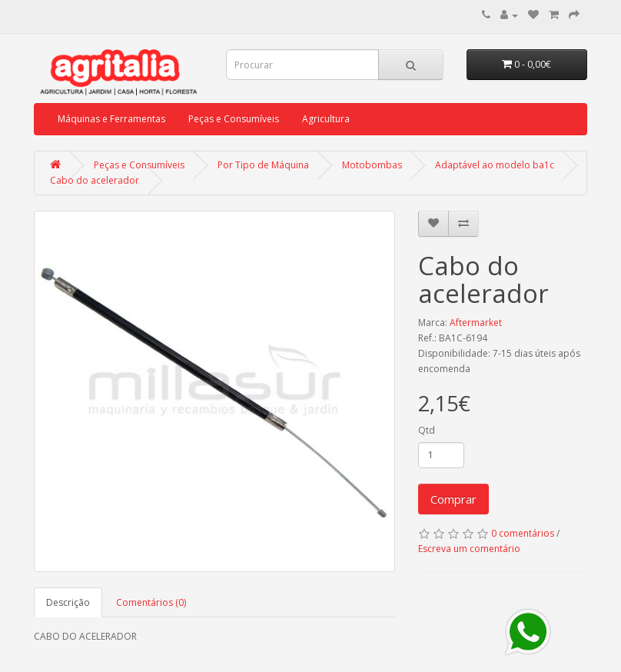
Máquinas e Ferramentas (111, 119)
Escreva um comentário (469, 549)
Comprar (453, 499)
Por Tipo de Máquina (263, 165)
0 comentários (523, 533)
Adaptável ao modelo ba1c (495, 165)
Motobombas (372, 165)
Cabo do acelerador (95, 180)
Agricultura (326, 119)
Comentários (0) (151, 602)
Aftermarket (476, 323)
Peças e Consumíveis (234, 119)
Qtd (427, 430)
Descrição (68, 602)
